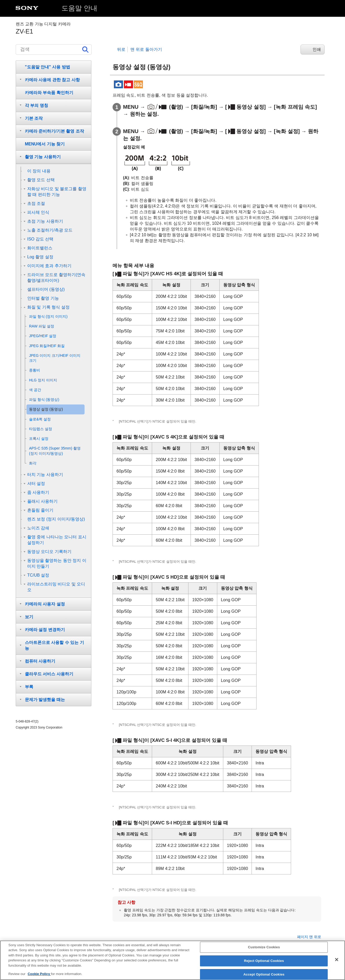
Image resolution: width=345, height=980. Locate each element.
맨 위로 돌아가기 (146, 49)
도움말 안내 (79, 8)
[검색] (54, 50)
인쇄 (317, 49)
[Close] (337, 964)
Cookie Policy (39, 978)
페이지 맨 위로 (309, 937)
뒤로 (121, 49)
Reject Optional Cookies (264, 965)
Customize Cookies (264, 951)
